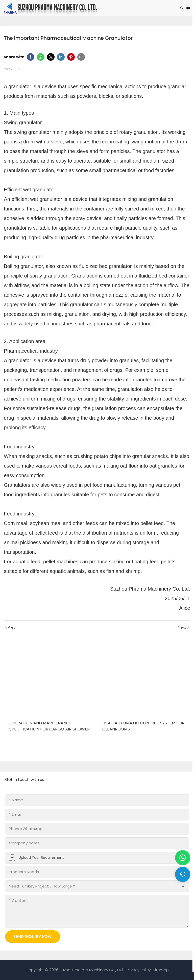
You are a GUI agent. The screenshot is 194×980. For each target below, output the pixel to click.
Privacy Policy (139, 970)
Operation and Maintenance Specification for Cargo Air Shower (50, 726)
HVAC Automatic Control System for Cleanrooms (143, 726)
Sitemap (160, 970)
